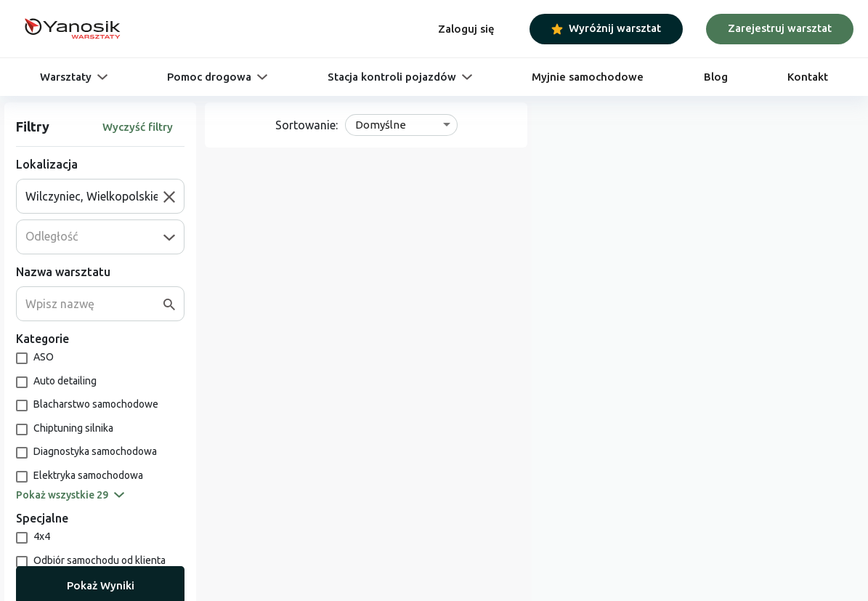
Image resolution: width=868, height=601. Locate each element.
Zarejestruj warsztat (780, 28)
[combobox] (94, 196)
